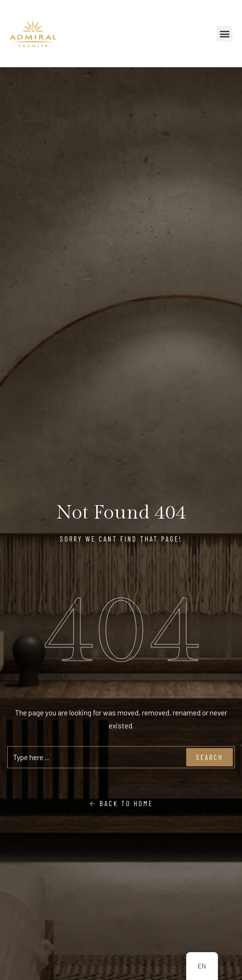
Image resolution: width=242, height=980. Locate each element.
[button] (224, 34)
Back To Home (121, 803)
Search (210, 757)
